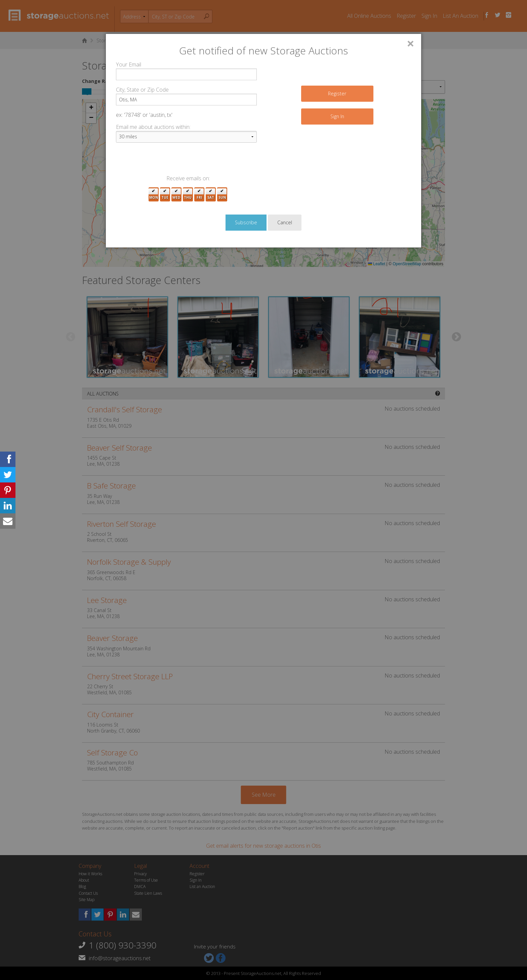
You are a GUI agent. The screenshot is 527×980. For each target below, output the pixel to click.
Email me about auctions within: (153, 127)
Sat (211, 195)
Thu (188, 195)
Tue (165, 195)
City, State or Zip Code (142, 90)
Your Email (129, 64)
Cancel (285, 222)
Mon (154, 195)
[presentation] (167, 161)
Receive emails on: (188, 178)
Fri (199, 195)
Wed (176, 195)
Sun (222, 195)
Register (337, 94)
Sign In (337, 116)
